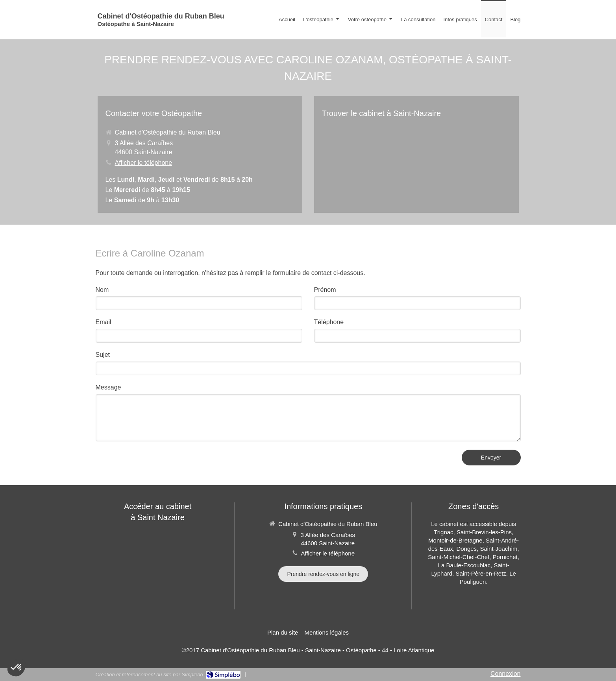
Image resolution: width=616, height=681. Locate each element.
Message (108, 387)
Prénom (325, 290)
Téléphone (329, 322)
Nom (102, 290)
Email (104, 322)
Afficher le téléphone (144, 163)
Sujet (103, 355)
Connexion (506, 674)
